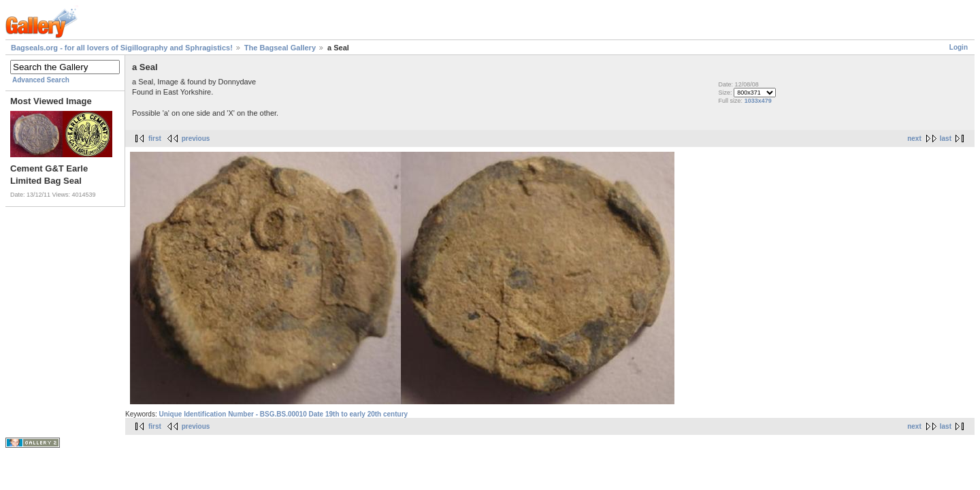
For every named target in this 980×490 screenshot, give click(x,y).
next (914, 138)
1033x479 (758, 101)
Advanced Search (41, 80)
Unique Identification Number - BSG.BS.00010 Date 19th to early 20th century (283, 414)
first (155, 138)
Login (959, 47)
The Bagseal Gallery (280, 48)
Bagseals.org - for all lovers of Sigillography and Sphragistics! (122, 48)
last (946, 138)
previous (196, 138)
